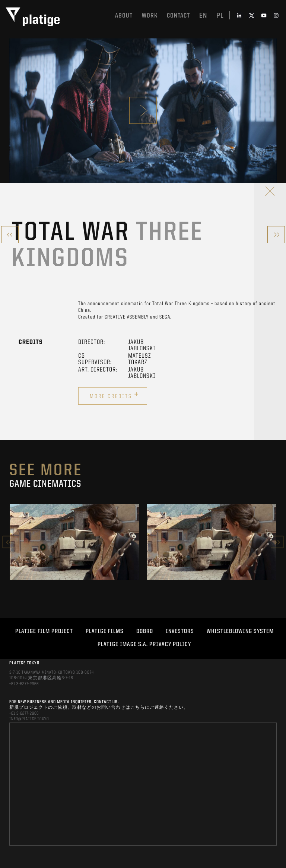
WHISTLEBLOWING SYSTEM (240, 632)
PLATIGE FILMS (105, 632)
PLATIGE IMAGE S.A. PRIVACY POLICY (144, 645)
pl (220, 16)
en (203, 16)
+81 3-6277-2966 (24, 684)
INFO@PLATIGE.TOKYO (29, 719)
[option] (74, 542)
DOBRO (145, 632)
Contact (178, 16)
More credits (115, 395)
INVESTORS (180, 632)
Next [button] (277, 542)
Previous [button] (9, 542)
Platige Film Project (44, 632)
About (124, 16)
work (150, 16)
